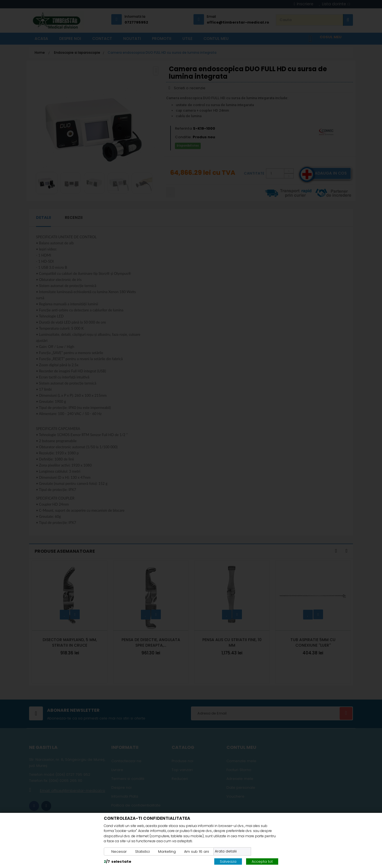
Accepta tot (262, 861)
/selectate (118, 861)
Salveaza (228, 861)
